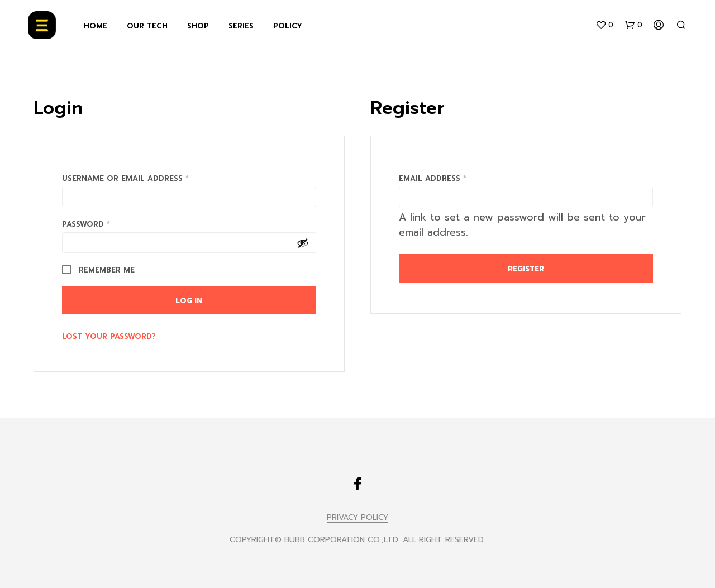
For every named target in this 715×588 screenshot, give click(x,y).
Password (105, 223)
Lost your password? (109, 336)
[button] (604, 25)
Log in (189, 301)
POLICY (288, 26)
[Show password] (303, 243)
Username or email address (145, 178)
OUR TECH (147, 26)
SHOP (198, 26)
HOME (96, 26)
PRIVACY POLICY (357, 518)
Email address (452, 178)
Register (526, 269)
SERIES (241, 26)
